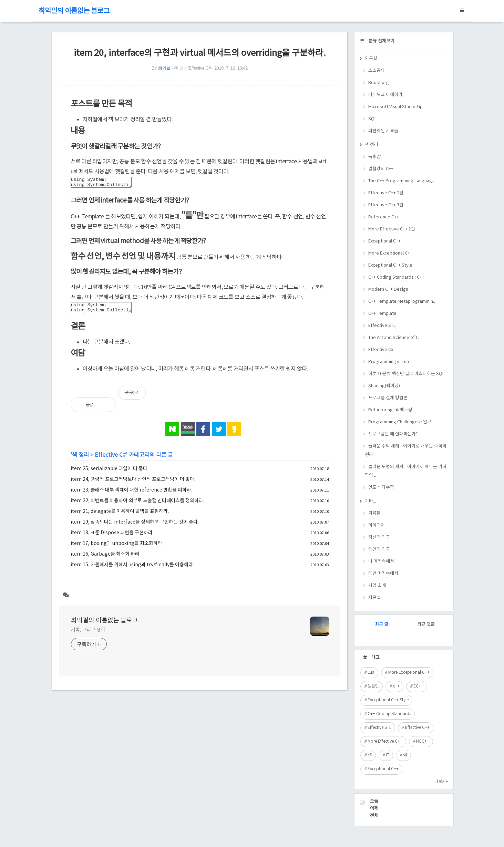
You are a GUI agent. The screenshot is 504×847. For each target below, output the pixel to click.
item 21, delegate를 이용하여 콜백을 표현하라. (120, 516)
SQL (373, 119)
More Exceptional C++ (390, 253)
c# (370, 755)
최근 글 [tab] (382, 625)
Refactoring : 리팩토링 (390, 410)
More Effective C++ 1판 (392, 229)
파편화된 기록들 (383, 131)
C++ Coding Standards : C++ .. (398, 277)
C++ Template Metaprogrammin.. (402, 302)
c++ (396, 686)
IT (388, 755)
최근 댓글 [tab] (426, 625)
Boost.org (379, 83)
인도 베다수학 (381, 488)
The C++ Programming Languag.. (401, 181)
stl (405, 755)
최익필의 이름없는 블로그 (74, 11)
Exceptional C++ (384, 241)
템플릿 (373, 686)
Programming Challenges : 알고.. (401, 422)
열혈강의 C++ (381, 169)
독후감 (374, 157)
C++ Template (382, 314)
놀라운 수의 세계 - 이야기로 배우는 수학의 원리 (406, 451)
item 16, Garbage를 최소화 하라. (106, 558)
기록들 (374, 513)
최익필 (164, 68)
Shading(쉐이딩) (384, 386)
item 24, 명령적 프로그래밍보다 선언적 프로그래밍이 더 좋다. (133, 484)
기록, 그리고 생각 (88, 634)
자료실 (374, 598)
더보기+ (441, 782)
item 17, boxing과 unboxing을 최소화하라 (116, 548)
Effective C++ (417, 728)
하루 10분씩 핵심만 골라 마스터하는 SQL (407, 374)
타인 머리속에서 (383, 574)
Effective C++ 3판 (386, 205)
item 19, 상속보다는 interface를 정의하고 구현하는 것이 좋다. (135, 526)
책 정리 (80, 459)
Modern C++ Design (388, 290)
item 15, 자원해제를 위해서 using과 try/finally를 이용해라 (132, 569)
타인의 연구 (379, 550)
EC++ (418, 686)
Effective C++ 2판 (386, 193)
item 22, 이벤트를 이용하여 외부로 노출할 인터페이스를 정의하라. (137, 505)
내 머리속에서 (381, 562)
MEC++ (423, 741)
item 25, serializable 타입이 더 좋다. (110, 473)
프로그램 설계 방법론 (388, 398)
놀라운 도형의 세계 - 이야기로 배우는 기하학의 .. (406, 471)
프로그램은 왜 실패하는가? (393, 434)
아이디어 (377, 525)
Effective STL (382, 326)
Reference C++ (384, 217)
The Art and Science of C (393, 338)
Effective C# (110, 459)
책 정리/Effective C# (192, 68)
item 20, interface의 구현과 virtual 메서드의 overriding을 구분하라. (200, 53)
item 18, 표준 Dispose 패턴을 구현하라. (112, 537)
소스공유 (377, 71)
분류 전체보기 (381, 41)
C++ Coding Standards (389, 714)
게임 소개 (377, 586)
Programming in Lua (389, 362)
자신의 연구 (379, 538)
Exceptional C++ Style (390, 265)
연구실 (371, 59)
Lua (371, 673)
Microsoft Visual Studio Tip (395, 107)
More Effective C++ (385, 741)
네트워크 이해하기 (385, 95)
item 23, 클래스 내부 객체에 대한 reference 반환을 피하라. (131, 494)
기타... (371, 501)
